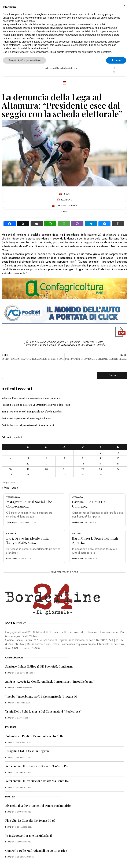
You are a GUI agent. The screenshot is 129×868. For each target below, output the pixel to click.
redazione (78, 522)
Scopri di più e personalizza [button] (24, 60)
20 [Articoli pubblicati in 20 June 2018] (46, 469)
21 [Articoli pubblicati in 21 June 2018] (64, 469)
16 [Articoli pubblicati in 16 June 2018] (100, 464)
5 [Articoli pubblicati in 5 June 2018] (28, 458)
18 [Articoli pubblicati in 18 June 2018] (10, 469)
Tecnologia (13, 497)
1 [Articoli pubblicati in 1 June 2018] (83, 453)
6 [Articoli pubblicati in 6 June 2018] (46, 458)
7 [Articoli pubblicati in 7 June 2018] (64, 458)
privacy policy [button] (104, 14)
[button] (124, 6)
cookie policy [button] (28, 21)
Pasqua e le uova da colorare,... (89, 504)
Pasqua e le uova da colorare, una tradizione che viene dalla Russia (36, 405)
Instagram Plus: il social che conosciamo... (29, 504)
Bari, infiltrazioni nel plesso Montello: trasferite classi (28, 425)
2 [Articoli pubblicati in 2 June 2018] (100, 453)
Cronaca (11, 533)
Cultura (76, 533)
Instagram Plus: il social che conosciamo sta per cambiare (31, 398)
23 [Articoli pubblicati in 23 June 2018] (100, 469)
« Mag (5, 488)
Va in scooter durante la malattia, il (29, 836)
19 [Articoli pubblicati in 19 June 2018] (28, 469)
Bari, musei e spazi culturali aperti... (95, 540)
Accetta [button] (116, 60)
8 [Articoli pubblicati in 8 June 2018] (83, 458)
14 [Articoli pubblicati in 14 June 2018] (64, 464)
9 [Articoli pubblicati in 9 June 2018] (100, 458)
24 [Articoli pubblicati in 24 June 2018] (118, 469)
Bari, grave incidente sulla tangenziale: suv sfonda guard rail (32, 412)
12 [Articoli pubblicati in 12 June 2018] (28, 464)
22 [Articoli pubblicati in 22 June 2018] (83, 469)
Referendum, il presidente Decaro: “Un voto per (37, 766)
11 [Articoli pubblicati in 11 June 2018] (10, 464)
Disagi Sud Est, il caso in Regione (27, 751)
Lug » (15, 488)
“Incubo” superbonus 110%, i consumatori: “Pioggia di (41, 697)
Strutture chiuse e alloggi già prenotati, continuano (39, 666)
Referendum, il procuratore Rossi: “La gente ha (37, 781)
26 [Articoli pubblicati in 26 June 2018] (28, 475)
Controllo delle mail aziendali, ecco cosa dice (36, 851)
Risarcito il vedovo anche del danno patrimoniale (38, 806)
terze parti (57, 25)
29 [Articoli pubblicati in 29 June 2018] (83, 475)
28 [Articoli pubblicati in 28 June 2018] (64, 475)
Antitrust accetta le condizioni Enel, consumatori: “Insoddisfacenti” (50, 681)
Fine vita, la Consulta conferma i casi (30, 820)
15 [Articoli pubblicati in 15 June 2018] (83, 464)
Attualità (77, 497)
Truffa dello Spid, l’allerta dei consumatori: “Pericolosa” (43, 711)
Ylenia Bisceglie (15, 522)
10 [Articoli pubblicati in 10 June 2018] (118, 458)
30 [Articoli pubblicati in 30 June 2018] (100, 475)
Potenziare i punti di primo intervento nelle (34, 736)
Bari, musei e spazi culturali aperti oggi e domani (26, 418)
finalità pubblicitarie (13, 35)
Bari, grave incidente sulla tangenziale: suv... (27, 540)
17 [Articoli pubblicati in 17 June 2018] (118, 464)
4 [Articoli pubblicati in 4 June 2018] (10, 458)
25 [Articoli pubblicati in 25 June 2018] (10, 475)
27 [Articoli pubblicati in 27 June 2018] (46, 475)
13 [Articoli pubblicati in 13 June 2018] (46, 464)
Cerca (112, 375)
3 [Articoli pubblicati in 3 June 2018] (118, 453)
